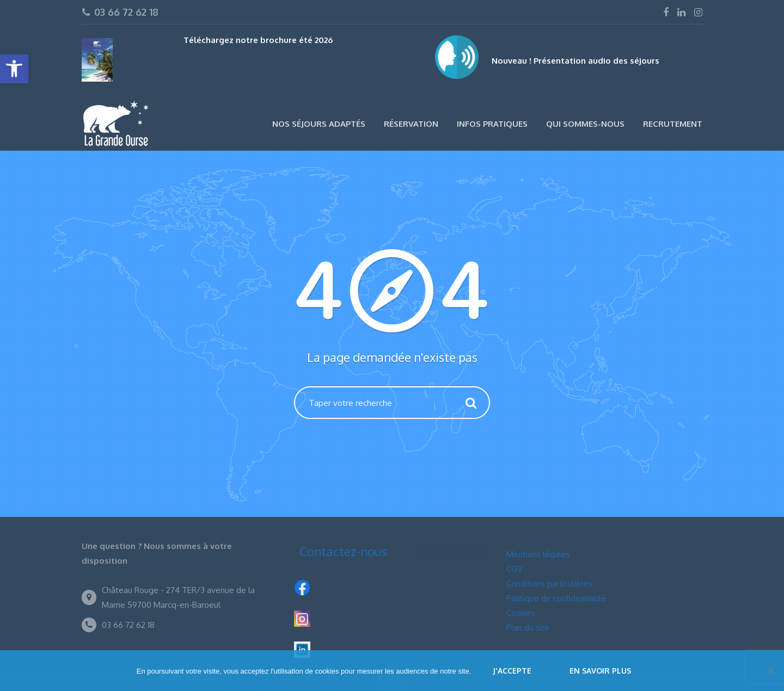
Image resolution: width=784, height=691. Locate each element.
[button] (14, 69)
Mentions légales (538, 554)
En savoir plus (600, 671)
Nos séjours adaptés (319, 124)
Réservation (411, 124)
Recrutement (673, 124)
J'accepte (512, 671)
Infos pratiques (492, 124)
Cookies (521, 613)
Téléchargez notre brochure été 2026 (258, 40)
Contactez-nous (343, 551)
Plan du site (528, 628)
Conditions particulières (549, 584)
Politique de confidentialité (556, 598)
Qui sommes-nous (585, 124)
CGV (514, 569)
